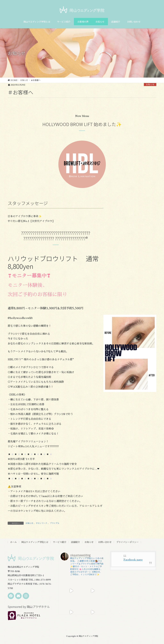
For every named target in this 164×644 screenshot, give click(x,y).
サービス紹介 (60, 542)
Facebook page (133, 560)
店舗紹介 (75, 542)
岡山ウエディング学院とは (35, 542)
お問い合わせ (105, 542)
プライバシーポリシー (127, 542)
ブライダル (55, 523)
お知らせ (150, 85)
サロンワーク (42, 523)
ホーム (13, 542)
